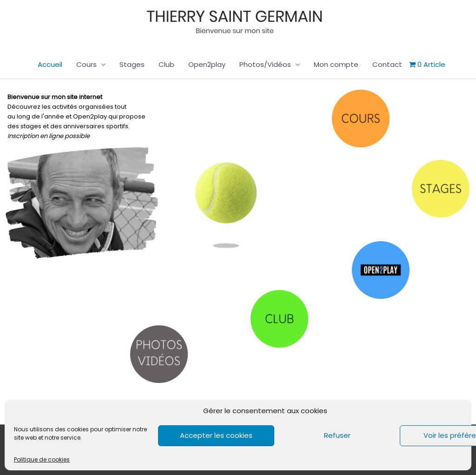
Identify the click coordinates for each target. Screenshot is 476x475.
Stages (132, 64)
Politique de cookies (42, 459)
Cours (86, 64)
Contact (387, 64)
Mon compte (336, 64)
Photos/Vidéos (265, 64)
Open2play (207, 64)
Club (166, 64)
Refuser (337, 435)
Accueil (50, 64)
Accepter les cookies (216, 435)
